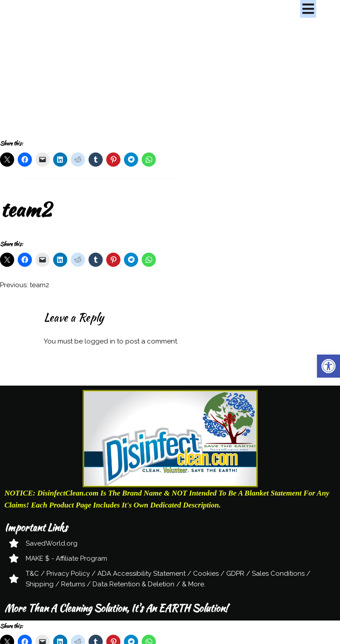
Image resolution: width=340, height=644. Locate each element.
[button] (328, 366)
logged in (100, 341)
